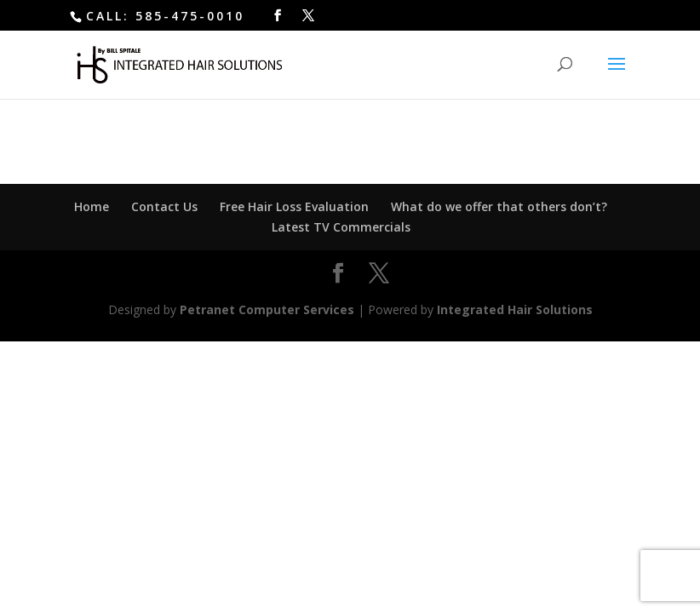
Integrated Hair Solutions (515, 309)
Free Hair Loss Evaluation (294, 206)
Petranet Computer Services (267, 309)
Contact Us (164, 206)
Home (92, 206)
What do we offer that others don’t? (499, 206)
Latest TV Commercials (341, 227)
